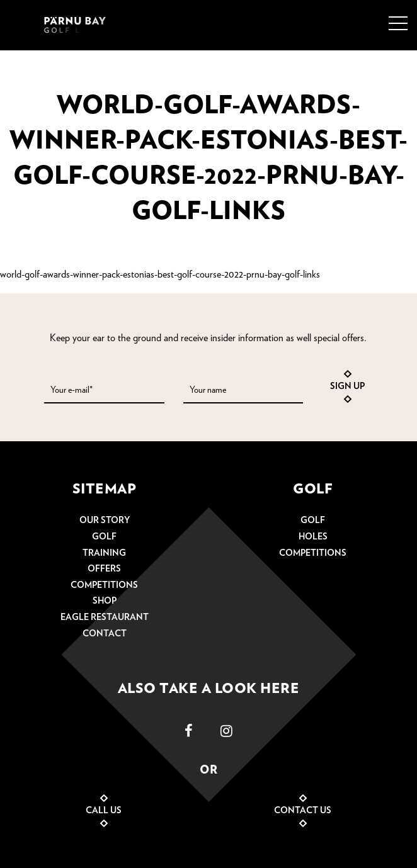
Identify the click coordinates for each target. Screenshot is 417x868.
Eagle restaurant (105, 617)
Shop (105, 601)
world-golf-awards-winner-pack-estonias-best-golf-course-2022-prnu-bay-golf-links (160, 274)
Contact (105, 634)
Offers (104, 569)
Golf (104, 537)
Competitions (104, 585)
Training (104, 553)
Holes (313, 537)
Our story (105, 521)
